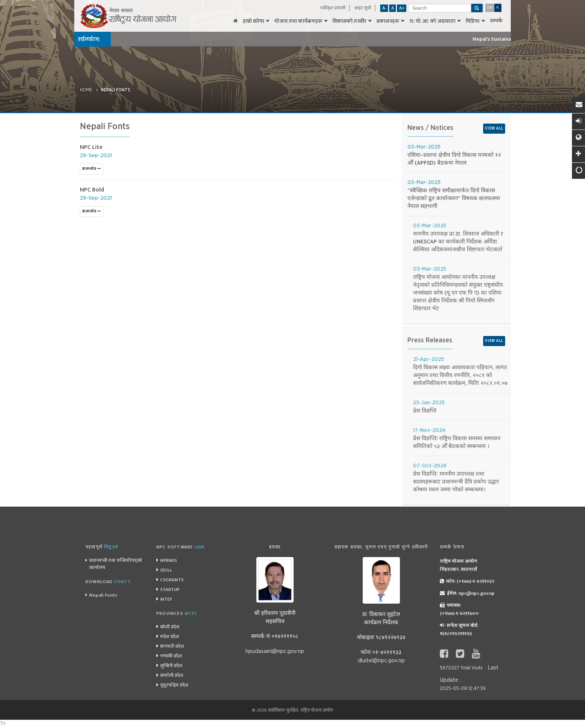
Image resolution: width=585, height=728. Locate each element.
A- (384, 8)
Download (108, 582)
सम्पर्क (496, 21)
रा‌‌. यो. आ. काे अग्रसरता (433, 21)
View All (494, 128)
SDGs (166, 570)
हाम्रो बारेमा (254, 21)
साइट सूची (363, 8)
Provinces (177, 613)
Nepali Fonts (115, 90)
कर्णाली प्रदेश (172, 675)
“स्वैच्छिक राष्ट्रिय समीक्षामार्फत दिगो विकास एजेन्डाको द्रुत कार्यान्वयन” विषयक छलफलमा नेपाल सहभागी (456, 198)
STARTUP (170, 589)
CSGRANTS (172, 580)
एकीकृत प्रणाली (333, 8)
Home (86, 90)
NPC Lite (91, 147)
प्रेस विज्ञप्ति (477, 411)
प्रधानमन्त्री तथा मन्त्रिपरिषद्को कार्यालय (116, 564)
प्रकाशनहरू (388, 21)
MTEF (166, 599)
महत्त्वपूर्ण (102, 547)
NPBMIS (168, 560)
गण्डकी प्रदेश (171, 656)
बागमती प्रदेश (172, 646)
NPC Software (181, 547)
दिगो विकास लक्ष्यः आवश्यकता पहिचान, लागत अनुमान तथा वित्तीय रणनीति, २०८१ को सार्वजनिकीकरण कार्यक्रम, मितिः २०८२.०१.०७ (512, 375)
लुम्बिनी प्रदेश (171, 666)
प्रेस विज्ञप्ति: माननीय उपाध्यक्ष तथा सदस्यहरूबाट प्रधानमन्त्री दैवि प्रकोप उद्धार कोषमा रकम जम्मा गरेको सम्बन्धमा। (508, 482)
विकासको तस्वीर (349, 21)
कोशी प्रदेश (170, 627)
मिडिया (473, 21)
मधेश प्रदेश (170, 637)
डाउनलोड (92, 169)
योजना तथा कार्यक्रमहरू (298, 21)
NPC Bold (92, 190)
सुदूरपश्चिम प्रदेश (174, 685)
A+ (402, 8)
